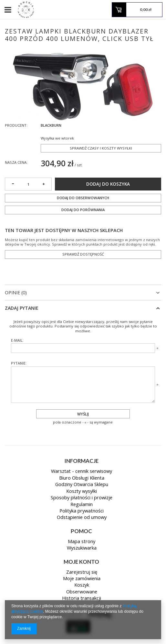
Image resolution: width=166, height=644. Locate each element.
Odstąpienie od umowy (82, 518)
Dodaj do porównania (83, 210)
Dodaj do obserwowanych (83, 198)
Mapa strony (82, 542)
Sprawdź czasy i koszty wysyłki (101, 148)
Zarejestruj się (82, 572)
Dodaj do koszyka (108, 184)
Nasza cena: (16, 162)
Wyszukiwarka (82, 548)
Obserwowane (82, 592)
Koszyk (82, 585)
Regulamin (82, 505)
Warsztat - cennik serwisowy (82, 472)
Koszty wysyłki (82, 492)
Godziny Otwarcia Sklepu (82, 485)
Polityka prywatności (82, 511)
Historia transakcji (82, 599)
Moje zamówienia (82, 579)
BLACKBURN (51, 125)
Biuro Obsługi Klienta (82, 478)
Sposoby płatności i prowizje (82, 498)
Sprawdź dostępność (83, 254)
